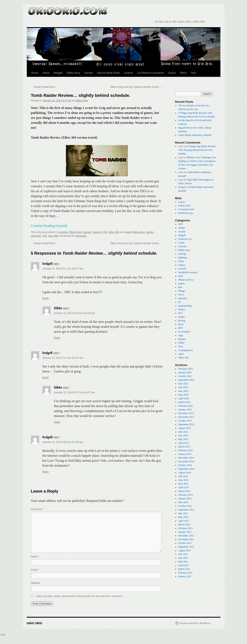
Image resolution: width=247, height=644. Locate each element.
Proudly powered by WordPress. (195, 623)
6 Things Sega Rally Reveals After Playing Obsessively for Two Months (197, 150)
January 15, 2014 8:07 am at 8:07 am (74, 392)
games (150, 232)
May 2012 (183, 517)
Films (181, 261)
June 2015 (183, 436)
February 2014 (185, 495)
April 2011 (184, 565)
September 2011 (186, 547)
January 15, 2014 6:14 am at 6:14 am (63, 358)
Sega (181, 335)
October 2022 (185, 376)
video (181, 354)
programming (185, 306)
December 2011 (186, 536)
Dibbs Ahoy (74, 73)
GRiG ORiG (68, 10)
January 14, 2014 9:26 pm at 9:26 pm (74, 313)
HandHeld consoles (188, 272)
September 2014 (186, 469)
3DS (180, 224)
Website (35, 583)
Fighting (182, 258)
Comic (181, 243)
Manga (182, 291)
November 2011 (186, 539)
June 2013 (183, 502)
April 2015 (184, 443)
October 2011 (185, 543)
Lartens (128, 73)
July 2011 (183, 554)
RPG (181, 328)
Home (35, 73)
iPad (180, 276)
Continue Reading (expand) (49, 226)
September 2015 (186, 424)
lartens (181, 283)
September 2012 (186, 510)
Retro (183, 73)
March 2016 (184, 402)
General (97, 232)
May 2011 (183, 562)
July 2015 (183, 432)
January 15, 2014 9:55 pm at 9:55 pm (63, 442)
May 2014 (183, 484)
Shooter (182, 339)
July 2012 (183, 513)
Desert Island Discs (43, 87)
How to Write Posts (108, 73)
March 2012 (184, 525)
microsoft (36, 236)
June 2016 (183, 391)
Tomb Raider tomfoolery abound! (195, 135)
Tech (194, 73)
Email (35, 570)
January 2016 (185, 410)
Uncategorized (185, 350)
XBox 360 (114, 232)
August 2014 (185, 473)
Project (182, 309)
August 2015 (185, 428)
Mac (180, 287)
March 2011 (184, 569)
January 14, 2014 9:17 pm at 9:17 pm (63, 269)
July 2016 (183, 387)
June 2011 (183, 558)
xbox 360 (53, 236)
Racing (182, 321)
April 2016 (184, 398)
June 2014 (183, 480)
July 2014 (183, 476)
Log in (181, 202)
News (181, 295)
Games (89, 73)
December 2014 (186, 458)
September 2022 (186, 380)
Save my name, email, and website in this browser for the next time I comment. (80, 596)
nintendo (183, 298)
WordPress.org (185, 213)
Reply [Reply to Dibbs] (57, 338)
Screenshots (184, 332)
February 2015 (185, 450)
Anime (182, 228)
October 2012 (185, 506)
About (46, 73)
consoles (63, 232)
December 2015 (186, 413)
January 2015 (185, 454)
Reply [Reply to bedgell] (46, 298)
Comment (37, 509)
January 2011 (185, 576)
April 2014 (184, 487)
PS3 (105, 232)
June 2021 (183, 384)
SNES (181, 343)
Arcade (182, 232)
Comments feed (186, 209)
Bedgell (58, 73)
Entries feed (184, 206)
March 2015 (184, 447)
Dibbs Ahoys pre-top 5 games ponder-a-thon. (136, 87)
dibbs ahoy (139, 232)
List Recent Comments (151, 73)
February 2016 (185, 406)
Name (35, 557)
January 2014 (185, 499)
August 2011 (184, 550)
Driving (182, 254)
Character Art (185, 239)
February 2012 (185, 528)
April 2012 (184, 521)
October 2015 (185, 421)
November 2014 (186, 461)
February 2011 (185, 573)
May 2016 (183, 395)
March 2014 (184, 491)
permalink (81, 236)
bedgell (182, 235)
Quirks (172, 73)
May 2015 (183, 439)
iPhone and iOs (186, 280)
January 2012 (185, 532)
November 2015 (186, 417)
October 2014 (185, 465)
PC (180, 302)
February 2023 (185, 369)
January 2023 (185, 372)
